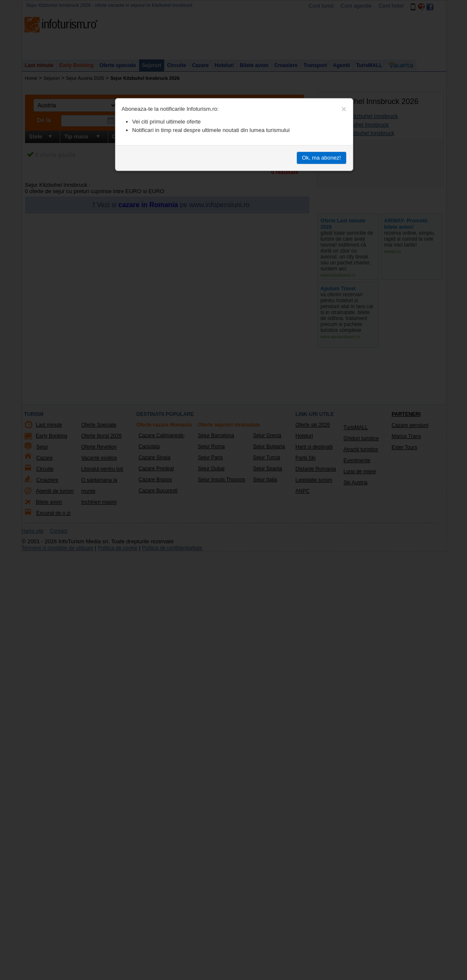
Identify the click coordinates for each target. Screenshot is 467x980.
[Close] (344, 109)
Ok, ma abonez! (322, 158)
